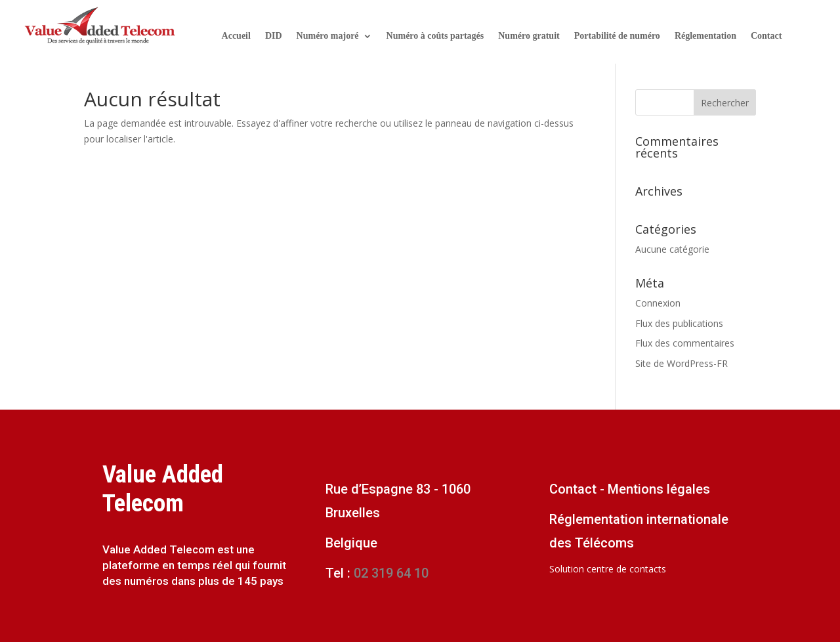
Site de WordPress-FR (682, 363)
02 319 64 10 (389, 573)
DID (274, 36)
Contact (766, 36)
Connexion (658, 303)
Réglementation (705, 36)
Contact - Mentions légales (630, 489)
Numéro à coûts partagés (435, 36)
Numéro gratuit (529, 36)
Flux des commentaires (685, 343)
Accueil (236, 36)
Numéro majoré (328, 36)
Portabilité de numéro (617, 36)
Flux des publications (679, 323)
